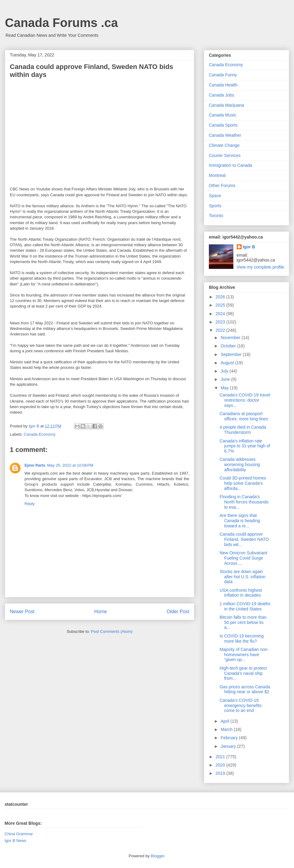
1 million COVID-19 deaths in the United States (245, 606)
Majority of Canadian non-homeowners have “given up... (244, 655)
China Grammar (19, 834)
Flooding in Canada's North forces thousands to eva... (244, 502)
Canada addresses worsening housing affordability (240, 465)
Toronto (216, 216)
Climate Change (224, 145)
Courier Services (225, 155)
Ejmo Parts (35, 465)
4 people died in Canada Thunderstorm (243, 430)
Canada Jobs (222, 95)
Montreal (217, 175)
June (226, 379)
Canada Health (223, 85)
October (229, 346)
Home (101, 612)
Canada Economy (40, 434)
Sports (215, 206)
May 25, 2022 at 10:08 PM (70, 465)
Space (215, 196)
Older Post (178, 612)
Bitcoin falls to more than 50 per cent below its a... (243, 622)
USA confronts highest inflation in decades (241, 593)
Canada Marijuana (226, 105)
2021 (221, 757)
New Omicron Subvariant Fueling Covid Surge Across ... (243, 558)
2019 (221, 773)
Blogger (157, 856)
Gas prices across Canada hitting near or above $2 (245, 689)
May (225, 388)
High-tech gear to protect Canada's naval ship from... (243, 673)
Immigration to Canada (231, 165)
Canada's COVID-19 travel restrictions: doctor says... (245, 400)
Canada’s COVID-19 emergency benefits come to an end (241, 705)
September (232, 354)
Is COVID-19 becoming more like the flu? (242, 639)
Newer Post (22, 612)
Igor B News (15, 841)
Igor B (249, 247)
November (231, 338)
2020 (221, 765)
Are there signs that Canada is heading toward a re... (240, 521)
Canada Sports (223, 125)
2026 (221, 297)
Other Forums (222, 185)
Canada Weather (225, 135)
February (230, 738)
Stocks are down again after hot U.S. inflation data (243, 577)
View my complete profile (260, 267)
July (225, 371)
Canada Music (223, 115)
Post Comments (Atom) (112, 631)
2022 (221, 330)
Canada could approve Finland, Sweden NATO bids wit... (244, 539)
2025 (221, 305)
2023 (221, 322)
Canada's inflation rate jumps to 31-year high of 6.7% (245, 446)
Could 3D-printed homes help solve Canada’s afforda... (243, 483)
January (229, 746)
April (225, 721)
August (228, 363)
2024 (221, 314)
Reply (30, 504)
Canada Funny (223, 75)
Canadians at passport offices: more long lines (244, 416)
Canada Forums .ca (61, 23)
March (227, 729)
